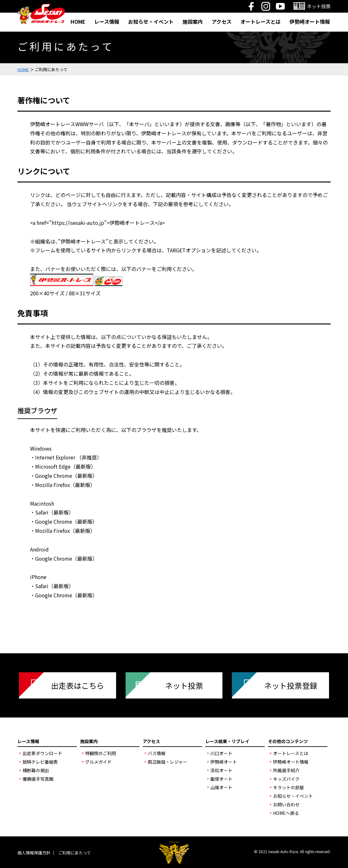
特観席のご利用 (101, 753)
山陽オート (221, 787)
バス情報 (157, 753)
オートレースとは (261, 22)
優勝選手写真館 (38, 779)
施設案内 (193, 22)
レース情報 (107, 22)
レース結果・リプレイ (227, 741)
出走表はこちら (78, 685)
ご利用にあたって (75, 853)
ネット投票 (184, 685)
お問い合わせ (286, 804)
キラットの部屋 (289, 787)
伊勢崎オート (224, 762)
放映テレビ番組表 (40, 762)
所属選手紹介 (286, 770)
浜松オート (221, 770)
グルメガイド (98, 762)
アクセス (222, 22)
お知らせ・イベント (151, 22)
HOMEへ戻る (286, 813)
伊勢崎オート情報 (310, 22)
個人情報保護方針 (34, 853)
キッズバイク (286, 779)
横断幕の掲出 (36, 770)
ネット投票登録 (291, 685)
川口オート (221, 753)
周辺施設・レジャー (168, 762)
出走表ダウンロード (42, 753)
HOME (78, 22)
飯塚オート (221, 779)
